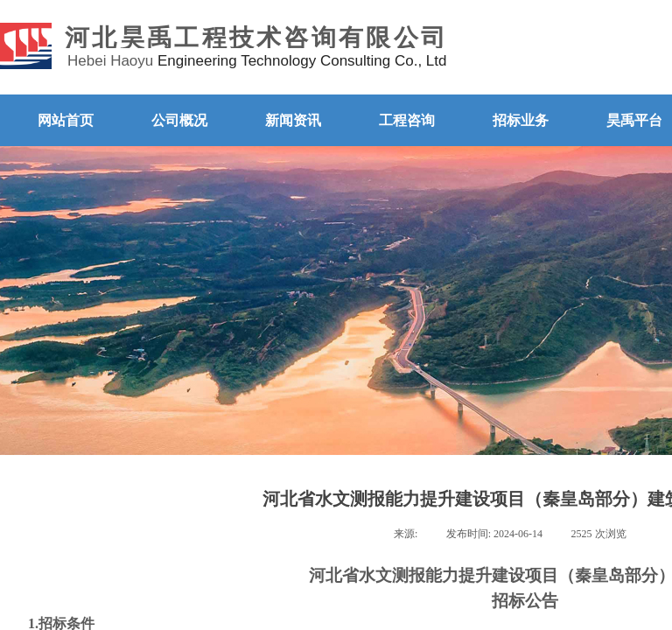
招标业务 (521, 120)
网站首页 (66, 120)
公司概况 (179, 120)
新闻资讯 (293, 120)
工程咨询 (407, 120)
